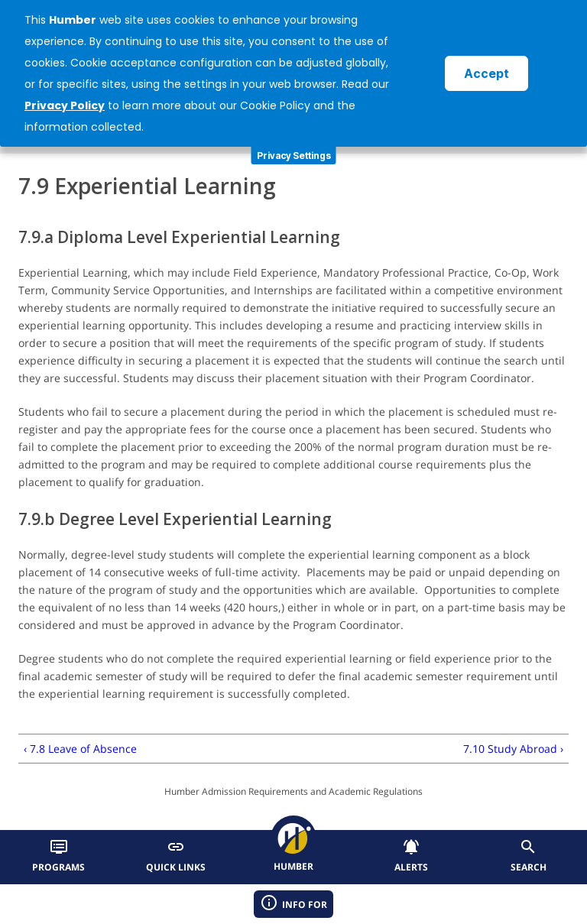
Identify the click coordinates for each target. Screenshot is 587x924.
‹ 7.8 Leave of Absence (80, 749)
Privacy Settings (294, 156)
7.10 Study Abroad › (513, 749)
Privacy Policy (65, 105)
